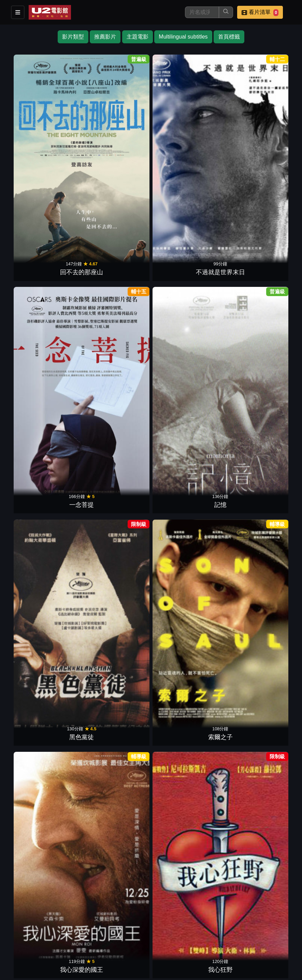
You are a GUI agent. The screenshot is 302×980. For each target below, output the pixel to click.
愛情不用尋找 (273, 729)
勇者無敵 (77, 295)
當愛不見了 (127, 556)
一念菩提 (127, 122)
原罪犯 (127, 816)
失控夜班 (273, 295)
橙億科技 (162, 971)
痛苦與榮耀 (273, 469)
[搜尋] (202, 12)
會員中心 (186, 950)
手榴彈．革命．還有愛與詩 (77, 460)
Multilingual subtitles (183, 37)
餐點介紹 (153, 937)
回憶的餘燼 (127, 295)
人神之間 (29, 729)
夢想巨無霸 (29, 382)
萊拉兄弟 (127, 469)
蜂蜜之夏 (77, 643)
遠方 (175, 729)
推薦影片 (105, 37)
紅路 (225, 729)
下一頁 (151, 842)
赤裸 (273, 643)
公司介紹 (153, 950)
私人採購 (175, 556)
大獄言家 (127, 729)
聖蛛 (175, 469)
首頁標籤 (229, 37)
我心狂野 (77, 209)
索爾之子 (273, 122)
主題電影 (138, 37)
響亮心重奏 (273, 382)
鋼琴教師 (127, 209)
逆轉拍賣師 (225, 382)
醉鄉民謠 (175, 643)
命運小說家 (225, 295)
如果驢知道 (225, 469)
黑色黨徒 (225, 122)
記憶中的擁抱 (175, 295)
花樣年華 (225, 209)
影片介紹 (119, 937)
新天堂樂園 (175, 209)
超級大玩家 (273, 556)
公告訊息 (219, 937)
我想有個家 (29, 556)
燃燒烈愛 (77, 556)
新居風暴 (225, 556)
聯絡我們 (253, 937)
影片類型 (73, 37)
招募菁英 (119, 950)
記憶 (175, 122)
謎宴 (77, 382)
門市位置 (186, 937)
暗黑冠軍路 (127, 643)
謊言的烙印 (225, 643)
